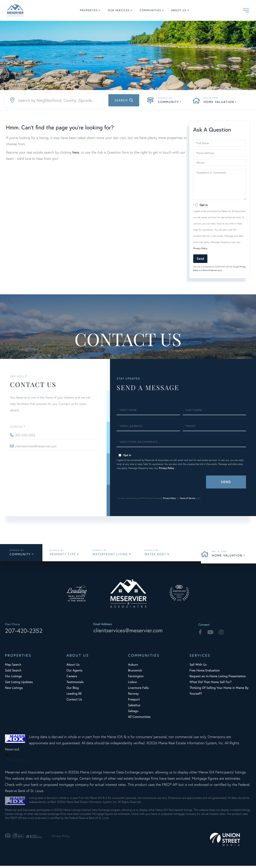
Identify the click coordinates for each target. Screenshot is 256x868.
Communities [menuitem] (150, 10)
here (76, 152)
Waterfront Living (114, 555)
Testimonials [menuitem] (75, 684)
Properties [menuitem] (89, 10)
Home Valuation (219, 102)
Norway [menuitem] (133, 696)
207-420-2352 (26, 435)
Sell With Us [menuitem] (198, 667)
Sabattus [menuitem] (134, 707)
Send (200, 258)
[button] (124, 100)
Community (168, 102)
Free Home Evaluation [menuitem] (205, 673)
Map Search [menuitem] (13, 667)
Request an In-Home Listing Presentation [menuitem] (218, 678)
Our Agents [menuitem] (75, 673)
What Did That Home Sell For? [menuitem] (211, 684)
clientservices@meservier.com (38, 446)
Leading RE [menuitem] (74, 696)
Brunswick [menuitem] (135, 673)
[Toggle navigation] (246, 10)
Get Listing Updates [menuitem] (19, 684)
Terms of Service (210, 270)
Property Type (66, 555)
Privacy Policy (200, 248)
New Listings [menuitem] (14, 690)
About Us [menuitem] (179, 10)
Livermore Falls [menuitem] (138, 690)
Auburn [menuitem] (133, 667)
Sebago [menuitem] (133, 713)
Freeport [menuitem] (134, 702)
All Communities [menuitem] (139, 719)
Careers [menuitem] (72, 678)
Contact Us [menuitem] (74, 702)
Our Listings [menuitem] (13, 678)
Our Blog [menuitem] (73, 690)
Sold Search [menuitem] (13, 673)
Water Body (160, 555)
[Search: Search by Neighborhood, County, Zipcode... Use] (72, 100)
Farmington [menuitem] (136, 678)
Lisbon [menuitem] (132, 684)
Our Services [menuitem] (119, 10)
